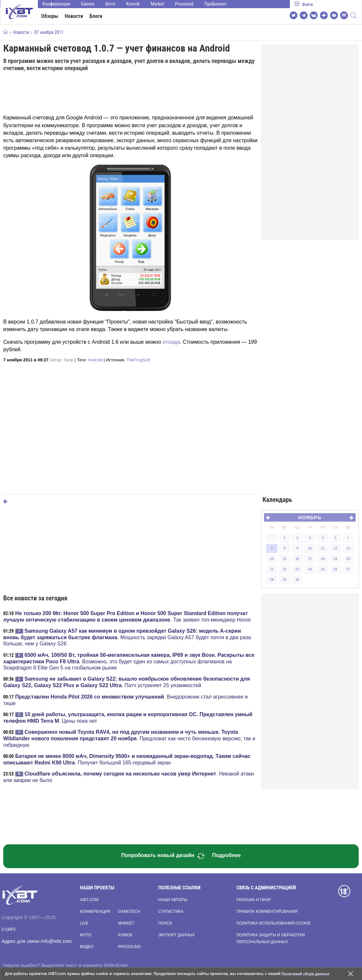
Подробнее (226, 855)
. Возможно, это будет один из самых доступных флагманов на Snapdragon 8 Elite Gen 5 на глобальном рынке (129, 661)
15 (284, 559)
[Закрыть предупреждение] (351, 974)
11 (323, 548)
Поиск (165, 923)
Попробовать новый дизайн (163, 856)
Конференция (56, 4)
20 (348, 559)
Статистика (171, 912)
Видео (87, 947)
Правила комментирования (267, 912)
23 (297, 569)
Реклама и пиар (254, 900)
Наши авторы (173, 900)
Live (84, 923)
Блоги (96, 16)
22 (284, 569)
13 (348, 548)
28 (272, 580)
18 (323, 559)
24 (310, 569)
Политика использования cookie (273, 923)
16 (297, 559)
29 (284, 580)
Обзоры (50, 16)
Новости (74, 16)
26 (335, 569)
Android (95, 360)
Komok (133, 4)
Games (88, 4)
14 (272, 559)
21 (272, 569)
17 (310, 559)
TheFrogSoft (138, 360)
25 (323, 569)
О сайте (9, 929)
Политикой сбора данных (307, 974)
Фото (110, 4)
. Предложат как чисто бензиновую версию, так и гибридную (129, 738)
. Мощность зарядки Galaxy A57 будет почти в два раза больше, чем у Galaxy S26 (127, 637)
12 (335, 548)
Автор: (61, 360)
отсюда (171, 342)
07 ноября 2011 (49, 32)
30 (297, 580)
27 (348, 569)
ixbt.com (89, 900)
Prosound (184, 4)
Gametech (129, 912)
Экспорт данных (176, 935)
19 (335, 559)
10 (310, 548)
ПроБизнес (216, 4)
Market (157, 4)
